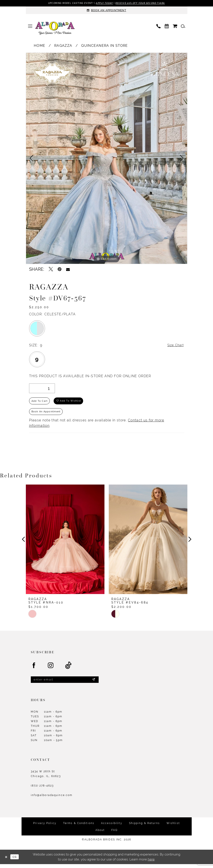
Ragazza (63, 46)
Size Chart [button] (174, 346)
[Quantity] (42, 389)
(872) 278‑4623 (42, 789)
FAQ (114, 834)
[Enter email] (65, 683)
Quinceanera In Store (104, 46)
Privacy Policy (45, 827)
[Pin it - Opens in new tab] (60, 269)
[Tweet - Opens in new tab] (51, 269)
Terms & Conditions (79, 827)
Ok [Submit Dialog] (16, 861)
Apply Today (104, 3)
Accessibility (112, 827)
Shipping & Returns (144, 827)
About (100, 834)
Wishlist (173, 827)
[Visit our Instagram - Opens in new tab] (51, 669)
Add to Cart (40, 402)
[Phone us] (159, 26)
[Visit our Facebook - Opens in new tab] (34, 669)
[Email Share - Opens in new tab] (68, 269)
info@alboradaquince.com (52, 799)
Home (40, 46)
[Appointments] (107, 10)
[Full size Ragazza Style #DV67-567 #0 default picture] (107, 159)
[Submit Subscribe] (93, 683)
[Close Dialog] (6, 861)
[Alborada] (55, 29)
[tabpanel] (107, 159)
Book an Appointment (47, 414)
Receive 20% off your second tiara (144, 3)
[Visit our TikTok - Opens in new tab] (68, 669)
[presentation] (65, 542)
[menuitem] (30, 26)
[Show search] (183, 26)
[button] (30, 26)
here (151, 863)
